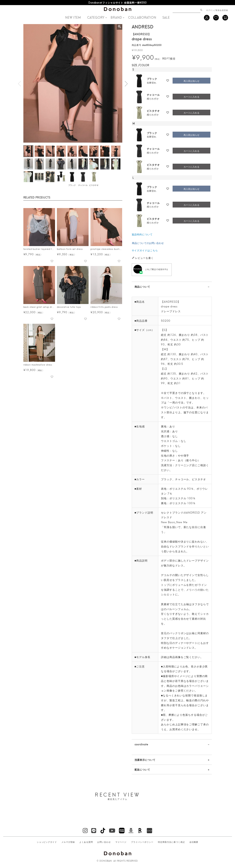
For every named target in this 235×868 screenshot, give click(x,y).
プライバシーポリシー (142, 842)
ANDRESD (143, 26)
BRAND (116, 17)
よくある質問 (86, 842)
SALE (166, 17)
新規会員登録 (222, 10)
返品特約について (142, 234)
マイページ (121, 842)
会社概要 (194, 842)
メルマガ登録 (68, 842)
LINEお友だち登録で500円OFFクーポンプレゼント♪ (117, 2)
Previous (20, 84)
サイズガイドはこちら (145, 250)
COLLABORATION (142, 17)
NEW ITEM (73, 17)
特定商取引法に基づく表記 (171, 842)
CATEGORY (96, 17)
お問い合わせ (104, 842)
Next (126, 84)
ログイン (210, 10)
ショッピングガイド (47, 842)
